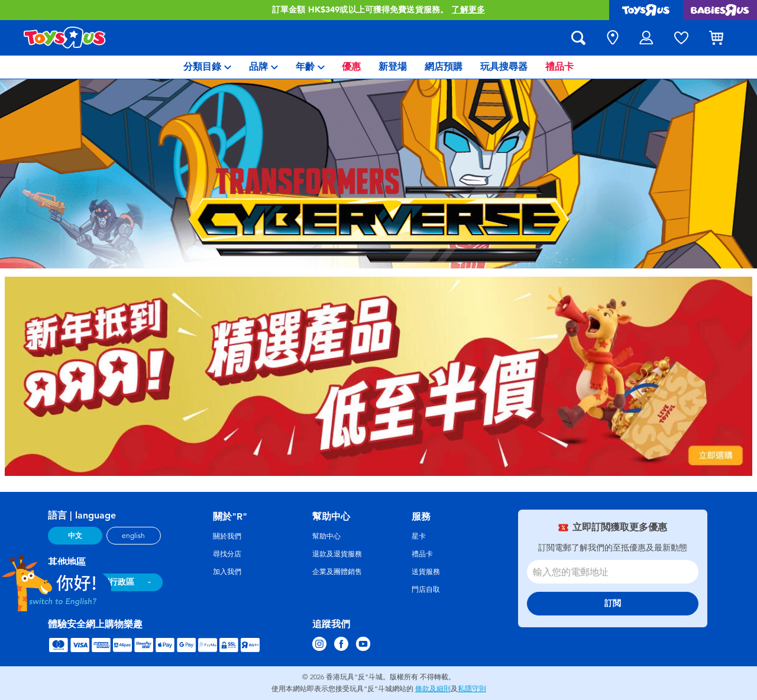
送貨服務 (426, 572)
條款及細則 (433, 689)
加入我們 (227, 572)
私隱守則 (472, 689)
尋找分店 (227, 554)
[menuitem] (207, 67)
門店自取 (426, 589)
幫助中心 (326, 536)
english (133, 536)
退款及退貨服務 (337, 554)
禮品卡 (422, 554)
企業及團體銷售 (337, 572)
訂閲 (613, 603)
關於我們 (227, 536)
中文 (75, 536)
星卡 (419, 536)
